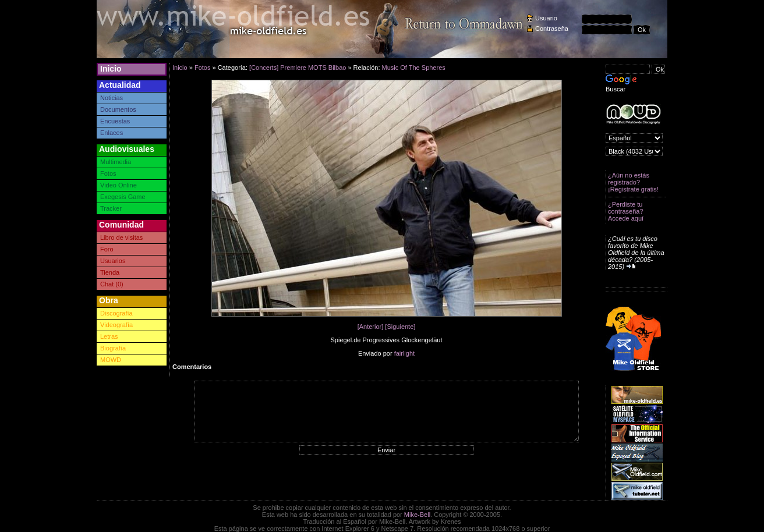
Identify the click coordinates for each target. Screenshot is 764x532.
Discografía (116, 313)
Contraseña (552, 29)
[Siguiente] (400, 327)
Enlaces (112, 133)
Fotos (108, 173)
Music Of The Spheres (414, 68)
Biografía (113, 348)
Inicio (111, 69)
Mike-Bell (417, 515)
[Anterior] (371, 327)
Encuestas (115, 121)
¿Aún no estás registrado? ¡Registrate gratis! (633, 182)
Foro (107, 249)
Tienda (110, 272)
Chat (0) (112, 284)
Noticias (112, 98)
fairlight (404, 353)
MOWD (111, 360)
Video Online (119, 185)
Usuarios (113, 261)
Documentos (118, 109)
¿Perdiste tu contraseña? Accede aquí (626, 211)
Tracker (111, 208)
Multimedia (116, 162)
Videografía (116, 325)
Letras (109, 336)
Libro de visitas (121, 237)
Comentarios (192, 367)
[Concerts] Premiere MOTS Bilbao (298, 68)
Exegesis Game (123, 197)
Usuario (546, 18)
